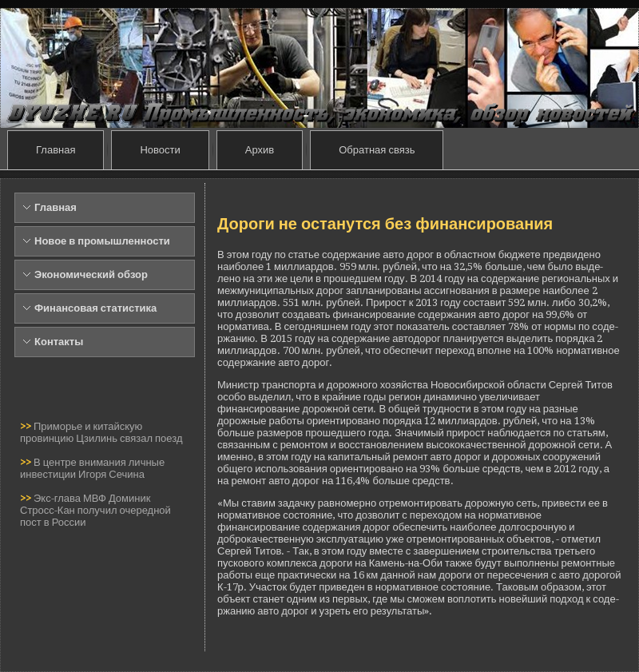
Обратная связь (377, 150)
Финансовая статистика (95, 308)
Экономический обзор (91, 274)
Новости (160, 150)
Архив (260, 150)
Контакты (59, 342)
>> (27, 426)
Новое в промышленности (102, 241)
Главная (56, 150)
